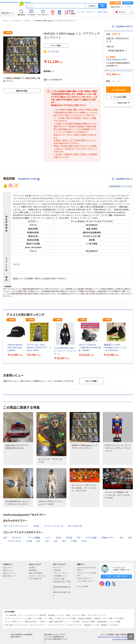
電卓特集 (42, 615)
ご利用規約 (58, 570)
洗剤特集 (97, 619)
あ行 (64, 541)
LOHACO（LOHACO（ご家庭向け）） (86, 569)
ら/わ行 (58, 538)
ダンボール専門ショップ (14, 622)
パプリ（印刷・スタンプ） (86, 582)
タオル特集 (119, 619)
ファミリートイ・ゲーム (53, 526)
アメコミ (27, 21)
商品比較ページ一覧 (91, 625)
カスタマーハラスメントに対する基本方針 (37, 577)
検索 (102, 6)
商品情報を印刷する (122, 26)
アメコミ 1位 (53, 51)
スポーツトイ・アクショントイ (16, 526)
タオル (84, 541)
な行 (130, 538)
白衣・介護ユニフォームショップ (16, 625)
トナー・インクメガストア (28, 615)
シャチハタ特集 (115, 622)
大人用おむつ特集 (88, 622)
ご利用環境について (61, 576)
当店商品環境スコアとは (120, 186)
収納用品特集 (102, 622)
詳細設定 (92, 6)
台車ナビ (43, 622)
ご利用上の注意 (60, 579)
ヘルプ (129, 7)
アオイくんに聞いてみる (116, 576)
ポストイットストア (38, 625)
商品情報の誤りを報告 (29, 179)
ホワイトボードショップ (96, 615)
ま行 (38, 541)
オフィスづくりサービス (56, 625)
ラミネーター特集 (79, 615)
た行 (47, 541)
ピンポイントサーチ (75, 625)
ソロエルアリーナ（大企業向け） (86, 574)
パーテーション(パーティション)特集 (18, 619)
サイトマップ (58, 568)
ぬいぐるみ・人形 (75, 526)
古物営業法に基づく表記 (62, 583)
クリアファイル (15, 541)
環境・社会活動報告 (37, 573)
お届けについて (9, 570)
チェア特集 (38, 619)
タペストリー (17, 538)
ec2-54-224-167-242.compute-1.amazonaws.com (15, 2)
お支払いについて (10, 573)
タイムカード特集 (63, 615)
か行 (56, 541)
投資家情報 (34, 570)
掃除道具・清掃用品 (85, 619)
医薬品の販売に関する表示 (62, 594)
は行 (5, 538)
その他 (36, 526)
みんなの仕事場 (84, 587)
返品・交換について (10, 576)
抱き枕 (69, 538)
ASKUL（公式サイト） (86, 578)
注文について (8, 568)
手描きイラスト (108, 538)
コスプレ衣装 (91, 538)
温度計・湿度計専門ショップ (59, 622)
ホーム (6, 21)
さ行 (121, 538)
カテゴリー (7, 13)
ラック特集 (48, 619)
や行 (79, 538)
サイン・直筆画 (34, 538)
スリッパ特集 (108, 619)
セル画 (29, 541)
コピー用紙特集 (10, 615)
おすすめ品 (114, 625)
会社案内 (33, 568)
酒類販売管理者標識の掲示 (62, 588)
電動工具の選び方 (31, 622)
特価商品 (104, 625)
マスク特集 (75, 622)
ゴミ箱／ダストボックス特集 (65, 619)
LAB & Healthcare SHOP (116, 60)
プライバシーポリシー (62, 573)
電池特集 (51, 615)
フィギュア (16, 21)
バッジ (48, 538)
